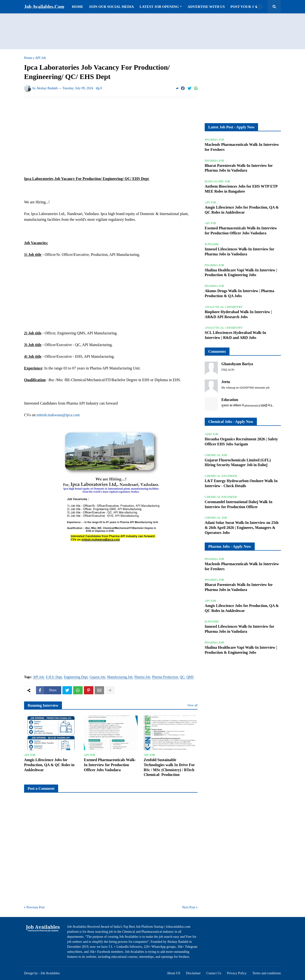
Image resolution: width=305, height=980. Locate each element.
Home (28, 58)
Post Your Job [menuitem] (245, 7)
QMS (190, 677)
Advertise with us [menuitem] (206, 7)
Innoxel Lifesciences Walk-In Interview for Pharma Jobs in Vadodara (239, 252)
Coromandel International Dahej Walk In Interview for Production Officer (239, 504)
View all (192, 705)
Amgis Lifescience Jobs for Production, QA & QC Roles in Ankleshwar (49, 765)
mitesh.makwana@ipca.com (58, 415)
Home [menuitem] (78, 7)
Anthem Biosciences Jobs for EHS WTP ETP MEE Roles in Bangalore (241, 189)
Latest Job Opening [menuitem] (159, 7)
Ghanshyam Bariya (237, 364)
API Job (41, 58)
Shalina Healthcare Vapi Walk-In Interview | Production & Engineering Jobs (241, 273)
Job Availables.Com (44, 7)
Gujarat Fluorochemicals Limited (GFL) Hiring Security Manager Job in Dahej (238, 463)
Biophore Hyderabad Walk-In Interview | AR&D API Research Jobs (238, 314)
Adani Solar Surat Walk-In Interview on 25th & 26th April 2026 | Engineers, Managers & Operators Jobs (242, 528)
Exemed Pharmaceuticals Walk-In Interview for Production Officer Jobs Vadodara (110, 765)
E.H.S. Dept (54, 677)
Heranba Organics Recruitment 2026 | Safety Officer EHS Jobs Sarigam (241, 442)
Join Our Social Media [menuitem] (111, 7)
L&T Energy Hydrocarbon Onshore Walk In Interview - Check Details (241, 483)
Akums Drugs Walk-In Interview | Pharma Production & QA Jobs (239, 293)
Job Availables (50, 973)
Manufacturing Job (120, 677)
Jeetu (226, 382)
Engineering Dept (76, 677)
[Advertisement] (152, 31)
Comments (217, 351)
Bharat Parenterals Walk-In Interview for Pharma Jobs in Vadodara (239, 168)
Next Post (189, 907)
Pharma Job (142, 677)
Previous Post (36, 907)
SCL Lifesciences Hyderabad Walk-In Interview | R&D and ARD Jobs (235, 335)
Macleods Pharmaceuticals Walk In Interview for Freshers (242, 147)
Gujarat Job (97, 677)
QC (182, 677)
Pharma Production (165, 677)
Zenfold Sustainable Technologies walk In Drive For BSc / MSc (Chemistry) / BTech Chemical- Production (169, 767)
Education (230, 400)
